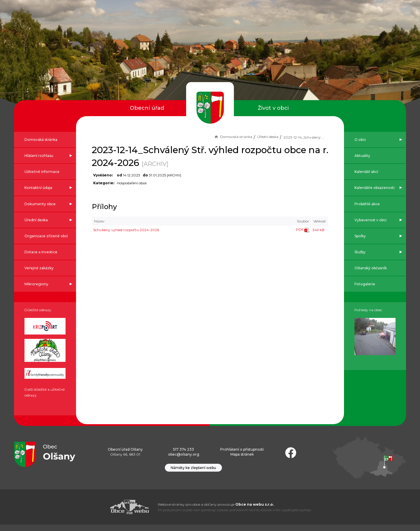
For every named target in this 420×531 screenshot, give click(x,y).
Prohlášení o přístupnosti (242, 456)
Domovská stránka (225, 137)
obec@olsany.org (184, 461)
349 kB (311, 230)
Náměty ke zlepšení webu (193, 474)
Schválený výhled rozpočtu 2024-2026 (134, 230)
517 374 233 (183, 456)
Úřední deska (260, 137)
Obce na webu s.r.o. (255, 511)
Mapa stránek (242, 461)
